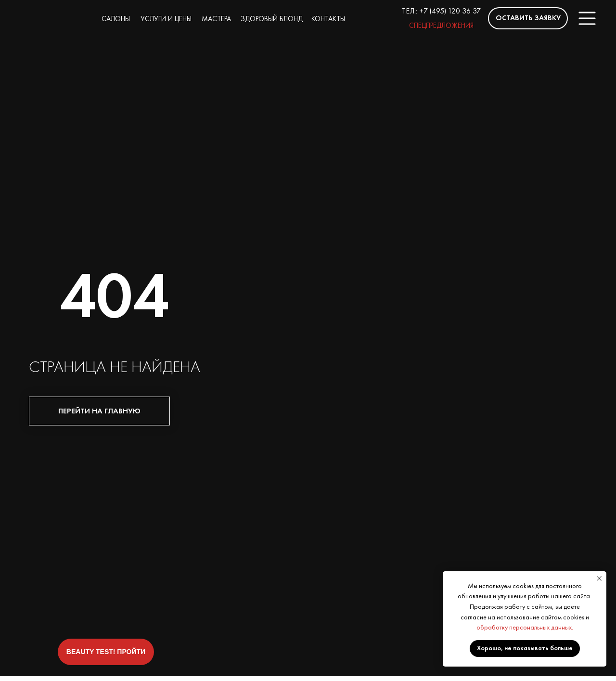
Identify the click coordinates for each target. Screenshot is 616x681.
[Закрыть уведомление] (599, 578)
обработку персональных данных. (525, 627)
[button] (528, 18)
